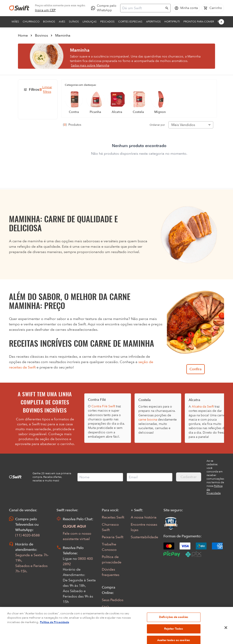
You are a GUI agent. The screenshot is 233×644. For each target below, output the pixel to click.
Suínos (74, 22)
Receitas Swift (113, 517)
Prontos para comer (199, 22)
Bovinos (49, 22)
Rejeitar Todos (174, 636)
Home (23, 35)
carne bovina (148, 420)
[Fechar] (226, 635)
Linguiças (90, 22)
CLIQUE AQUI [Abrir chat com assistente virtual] (74, 526)
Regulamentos (114, 614)
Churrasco (31, 22)
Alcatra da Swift (203, 407)
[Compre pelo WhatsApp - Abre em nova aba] (105, 8)
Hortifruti (172, 22)
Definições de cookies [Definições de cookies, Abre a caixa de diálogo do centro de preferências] (174, 625)
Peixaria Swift (113, 537)
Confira (196, 369)
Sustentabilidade (144, 537)
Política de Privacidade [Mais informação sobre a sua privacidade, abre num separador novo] (54, 630)
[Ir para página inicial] (19, 8)
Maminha (63, 35)
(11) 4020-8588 (27, 535)
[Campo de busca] (143, 8)
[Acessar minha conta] (186, 8)
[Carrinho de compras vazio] (213, 8)
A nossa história (144, 517)
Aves (62, 22)
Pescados (107, 22)
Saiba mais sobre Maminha (90, 65)
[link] (45, 10)
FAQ (105, 607)
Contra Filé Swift (103, 406)
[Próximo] (221, 22)
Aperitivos (153, 22)
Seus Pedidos (113, 600)
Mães (15, 22)
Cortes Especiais (130, 22)
